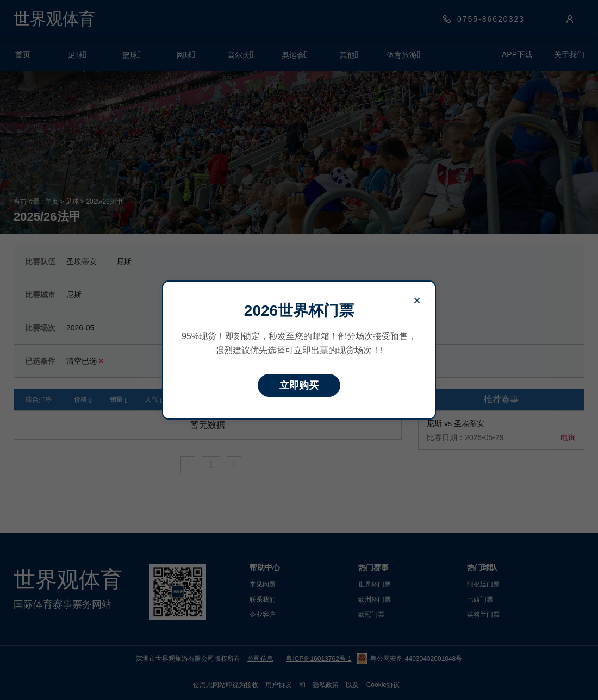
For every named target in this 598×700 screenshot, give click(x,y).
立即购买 (299, 385)
